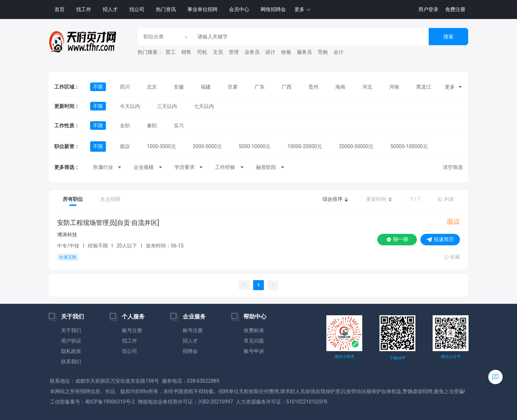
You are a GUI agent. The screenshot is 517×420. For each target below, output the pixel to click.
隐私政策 (71, 351)
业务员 (252, 52)
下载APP (397, 358)
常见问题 (254, 341)
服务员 (304, 52)
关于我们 (71, 330)
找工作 (84, 9)
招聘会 (190, 351)
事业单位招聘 (202, 9)
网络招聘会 (273, 9)
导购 (323, 52)
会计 (339, 52)
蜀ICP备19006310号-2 (110, 402)
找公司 (137, 9)
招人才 (110, 9)
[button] (303, 10)
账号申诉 (254, 351)
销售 (186, 52)
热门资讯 (166, 9)
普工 (171, 52)
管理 (234, 52)
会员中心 (239, 9)
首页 (60, 9)
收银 (286, 52)
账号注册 (132, 330)
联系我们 (71, 362)
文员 (218, 52)
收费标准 (254, 330)
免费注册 (455, 9)
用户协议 (71, 341)
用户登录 (428, 9)
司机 (202, 52)
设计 (270, 52)
